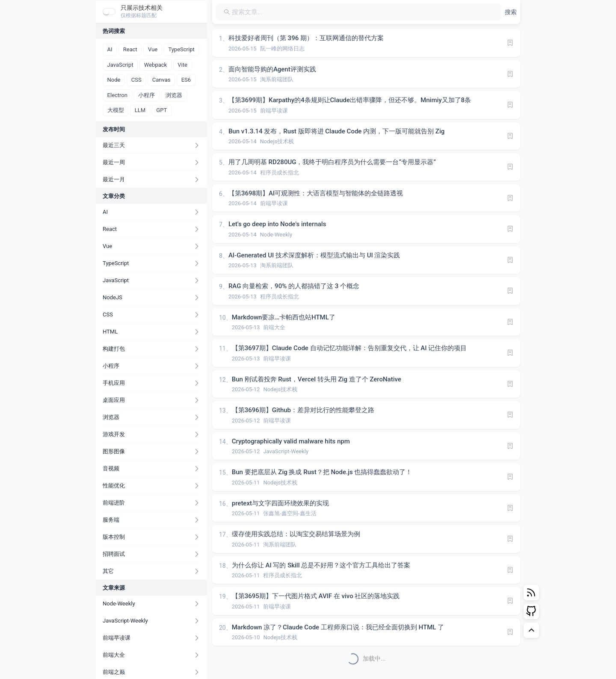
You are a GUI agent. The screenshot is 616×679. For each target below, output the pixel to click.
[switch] (109, 12)
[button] (151, 145)
